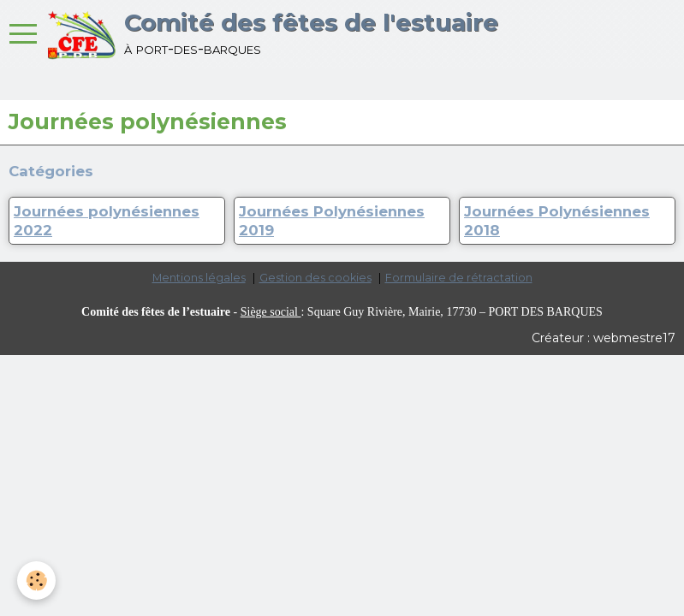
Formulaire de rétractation (459, 278)
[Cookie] (36, 580)
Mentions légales (199, 278)
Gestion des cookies (315, 278)
